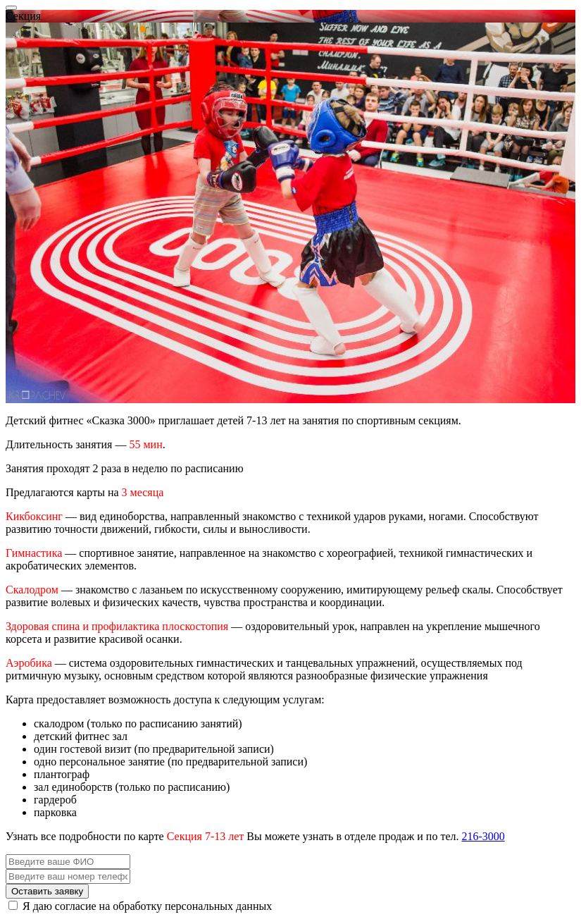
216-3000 (483, 836)
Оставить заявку (47, 891)
